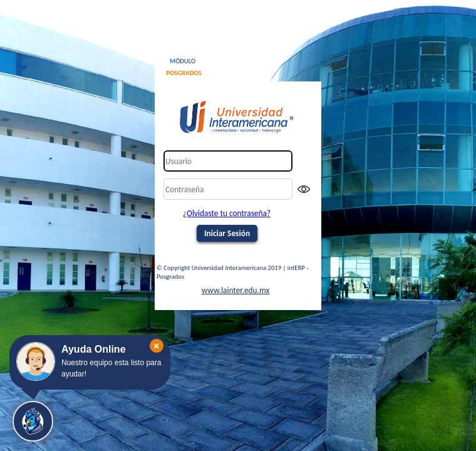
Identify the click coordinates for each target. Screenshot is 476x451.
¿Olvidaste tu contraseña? (227, 213)
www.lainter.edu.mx (236, 290)
